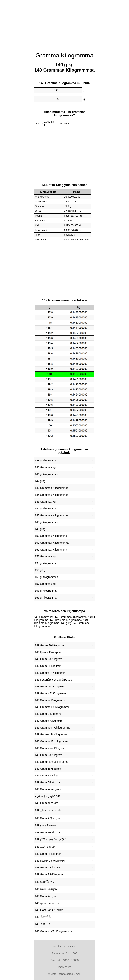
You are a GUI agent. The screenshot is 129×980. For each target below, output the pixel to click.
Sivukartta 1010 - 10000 (65, 960)
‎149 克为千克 (43, 917)
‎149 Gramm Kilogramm (49, 721)
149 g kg (40, 529)
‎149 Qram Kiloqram (46, 803)
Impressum (64, 967)
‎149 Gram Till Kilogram (48, 782)
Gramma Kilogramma (64, 55)
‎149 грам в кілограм (47, 903)
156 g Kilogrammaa (46, 577)
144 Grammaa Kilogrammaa (52, 495)
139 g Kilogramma (46, 460)
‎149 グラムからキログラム (51, 839)
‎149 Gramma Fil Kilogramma (52, 741)
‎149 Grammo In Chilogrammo (52, 728)
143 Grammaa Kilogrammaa (52, 488)
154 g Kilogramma (46, 563)
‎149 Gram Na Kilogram (49, 659)
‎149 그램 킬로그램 (46, 847)
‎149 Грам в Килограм (48, 652)
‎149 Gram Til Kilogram (48, 666)
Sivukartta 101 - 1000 (64, 953)
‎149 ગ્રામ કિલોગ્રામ (46, 889)
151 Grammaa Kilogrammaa (52, 543)
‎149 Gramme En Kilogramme (52, 707)
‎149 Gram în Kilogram (48, 769)
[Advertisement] (64, 24)
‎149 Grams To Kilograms (50, 645)
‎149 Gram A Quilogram (48, 818)
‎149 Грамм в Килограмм (50, 861)
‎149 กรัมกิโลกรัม (45, 882)
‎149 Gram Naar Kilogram (50, 748)
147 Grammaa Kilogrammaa (52, 515)
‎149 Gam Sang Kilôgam (49, 910)
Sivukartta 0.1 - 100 (64, 946)
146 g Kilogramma (46, 508)
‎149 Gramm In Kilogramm (50, 673)
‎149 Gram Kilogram (46, 896)
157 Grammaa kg (45, 584)
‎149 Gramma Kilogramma (50, 700)
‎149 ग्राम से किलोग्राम (46, 825)
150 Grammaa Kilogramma (51, 536)
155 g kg (40, 570)
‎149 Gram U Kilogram (48, 714)
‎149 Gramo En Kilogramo (50, 686)
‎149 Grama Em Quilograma (51, 762)
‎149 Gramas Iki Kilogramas (51, 734)
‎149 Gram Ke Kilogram (48, 832)
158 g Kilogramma (46, 591)
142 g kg (40, 481)
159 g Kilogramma (46, 598)
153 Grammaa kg (45, 556)
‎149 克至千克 (43, 924)
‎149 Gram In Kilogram (48, 789)
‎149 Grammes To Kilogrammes (53, 931)
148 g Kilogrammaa (46, 522)
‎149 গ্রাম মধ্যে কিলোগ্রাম (48, 810)
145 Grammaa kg (45, 502)
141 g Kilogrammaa (46, 474)
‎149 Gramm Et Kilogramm (50, 693)
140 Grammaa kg (45, 467)
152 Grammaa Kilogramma (51, 550)
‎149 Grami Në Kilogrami (49, 874)
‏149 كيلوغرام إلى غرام (48, 796)
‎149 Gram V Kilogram (48, 867)
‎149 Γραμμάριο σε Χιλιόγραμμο (53, 680)
